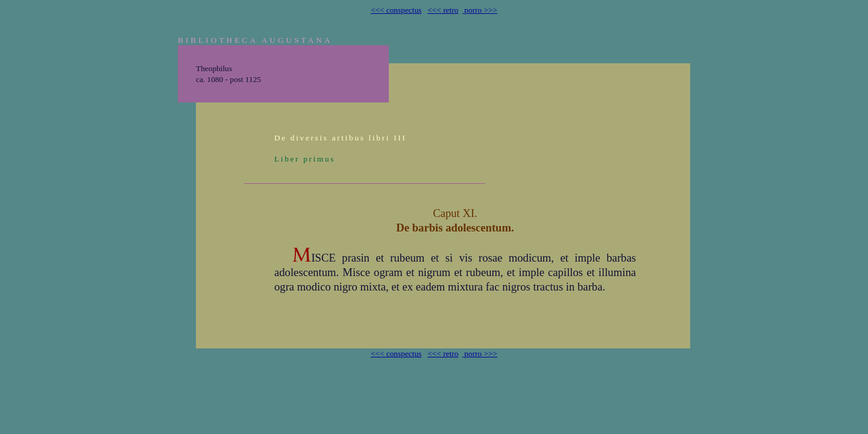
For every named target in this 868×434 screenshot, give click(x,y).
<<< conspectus (396, 10)
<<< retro (443, 10)
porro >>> (480, 10)
